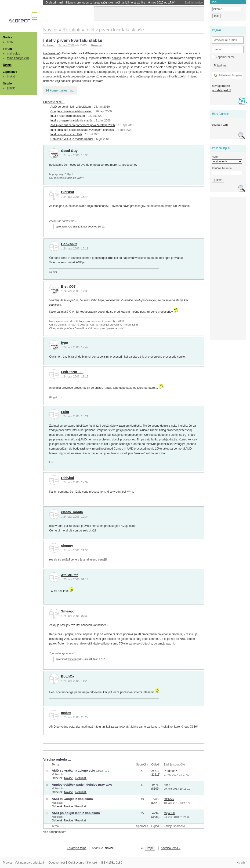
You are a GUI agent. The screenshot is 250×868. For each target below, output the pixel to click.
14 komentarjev (57, 90)
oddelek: (118, 848)
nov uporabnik (221, 86)
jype (65, 343)
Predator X (171, 771)
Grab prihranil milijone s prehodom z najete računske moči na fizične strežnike (111, 3)
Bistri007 (68, 286)
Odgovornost (57, 863)
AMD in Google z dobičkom (72, 799)
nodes (66, 713)
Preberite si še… (54, 102)
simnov (67, 546)
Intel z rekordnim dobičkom (68, 116)
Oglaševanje (76, 863)
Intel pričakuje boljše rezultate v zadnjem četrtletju (82, 130)
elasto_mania (72, 512)
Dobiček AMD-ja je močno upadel (72, 139)
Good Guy (69, 151)
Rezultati (97, 45)
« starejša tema (76, 848)
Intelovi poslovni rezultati (66, 134)
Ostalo (7, 84)
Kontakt (92, 863)
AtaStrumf (69, 575)
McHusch (57, 774)
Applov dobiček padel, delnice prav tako (82, 785)
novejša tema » (171, 848)
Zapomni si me (223, 57)
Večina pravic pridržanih (30, 863)
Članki (7, 65)
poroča (77, 81)
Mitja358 (169, 813)
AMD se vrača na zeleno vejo (73, 771)
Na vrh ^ (242, 863)
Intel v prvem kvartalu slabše (73, 40)
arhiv (10, 42)
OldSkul (68, 192)
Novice (7, 37)
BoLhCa (68, 676)
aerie (167, 785)
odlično (116, 58)
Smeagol (68, 611)
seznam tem (220, 125)
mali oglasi (14, 54)
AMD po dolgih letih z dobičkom (71, 107)
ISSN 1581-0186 (111, 863)
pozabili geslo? (221, 90)
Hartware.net (51, 53)
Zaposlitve (10, 72)
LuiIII (65, 412)
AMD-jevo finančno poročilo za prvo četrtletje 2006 (83, 125)
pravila (11, 88)
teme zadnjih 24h (18, 58)
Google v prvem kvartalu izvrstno (71, 111)
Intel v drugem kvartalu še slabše (72, 121)
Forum (7, 49)
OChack (169, 799)
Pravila (7, 863)
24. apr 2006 (67, 45)
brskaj (11, 77)
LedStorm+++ (72, 372)
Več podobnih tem (55, 832)
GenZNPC (69, 244)
